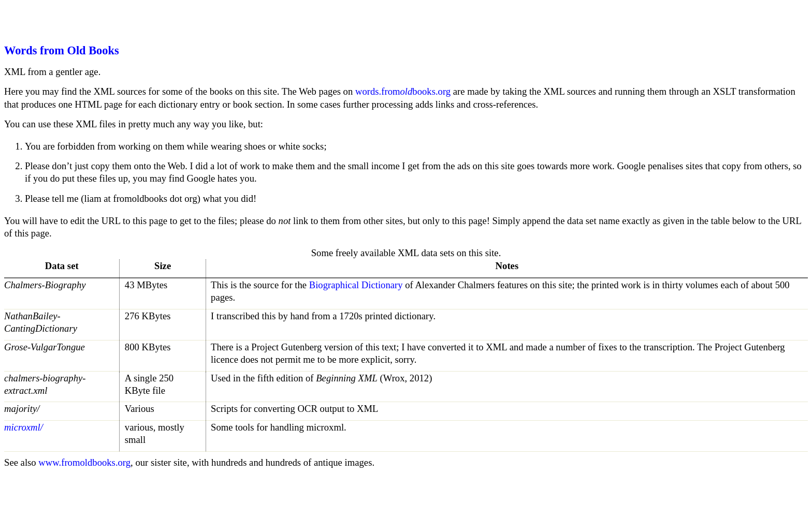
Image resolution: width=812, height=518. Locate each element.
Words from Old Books (62, 50)
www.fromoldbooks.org (84, 462)
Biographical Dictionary (356, 285)
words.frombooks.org (403, 91)
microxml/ (24, 427)
